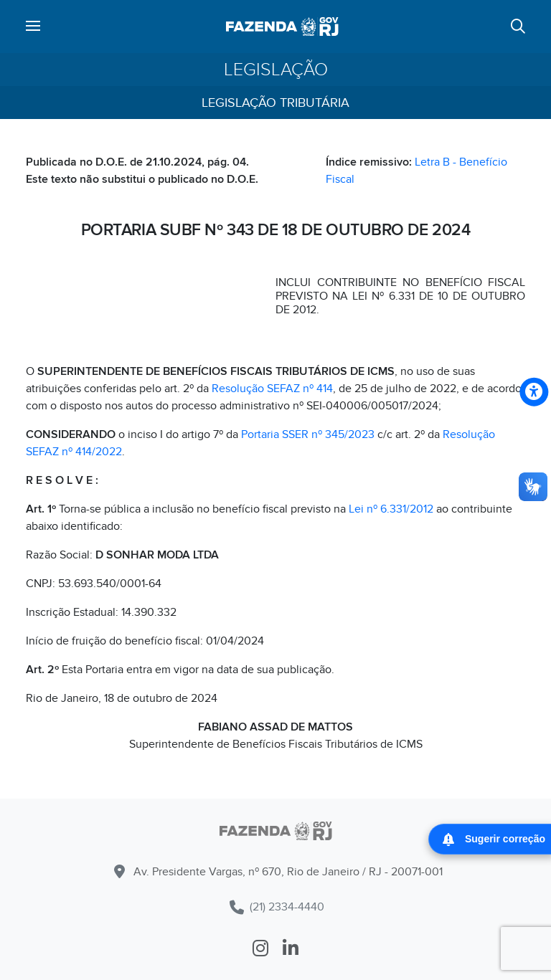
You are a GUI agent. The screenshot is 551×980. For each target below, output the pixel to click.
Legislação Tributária (275, 103)
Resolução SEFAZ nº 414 (272, 389)
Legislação (276, 70)
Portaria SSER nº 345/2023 (308, 434)
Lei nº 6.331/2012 (391, 509)
